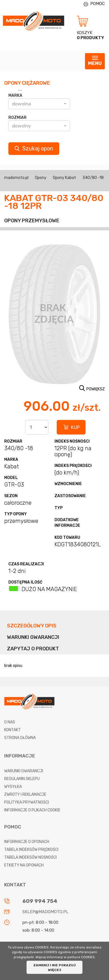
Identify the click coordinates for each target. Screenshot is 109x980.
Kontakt (12, 730)
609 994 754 (40, 901)
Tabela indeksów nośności (30, 857)
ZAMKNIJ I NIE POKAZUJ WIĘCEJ (54, 968)
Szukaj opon (34, 148)
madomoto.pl (16, 178)
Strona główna (20, 738)
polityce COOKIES (81, 957)
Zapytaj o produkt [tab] (33, 649)
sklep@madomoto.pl (45, 912)
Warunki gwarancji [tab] (33, 637)
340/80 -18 (93, 178)
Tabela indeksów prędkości (31, 850)
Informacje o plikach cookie (32, 810)
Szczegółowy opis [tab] (32, 626)
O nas (10, 722)
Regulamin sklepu (22, 779)
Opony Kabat (64, 178)
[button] (39, 104)
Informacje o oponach (27, 842)
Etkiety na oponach (24, 865)
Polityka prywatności (27, 802)
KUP (75, 427)
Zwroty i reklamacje (25, 794)
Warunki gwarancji (24, 771)
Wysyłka (13, 787)
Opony (41, 178)
